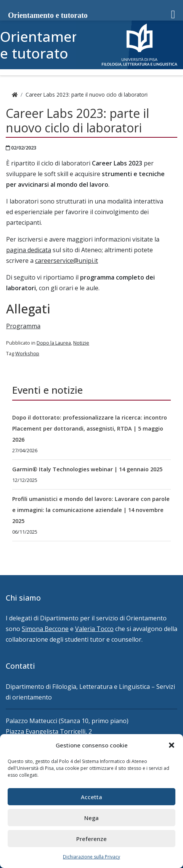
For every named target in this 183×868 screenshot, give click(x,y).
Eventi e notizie (47, 390)
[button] (172, 745)
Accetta (91, 797)
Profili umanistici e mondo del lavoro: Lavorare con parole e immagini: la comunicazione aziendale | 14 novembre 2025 (91, 510)
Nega (91, 818)
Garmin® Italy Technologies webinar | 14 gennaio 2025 (87, 469)
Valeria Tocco (94, 629)
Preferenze (91, 839)
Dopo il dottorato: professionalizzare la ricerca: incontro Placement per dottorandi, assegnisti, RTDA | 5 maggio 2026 (90, 428)
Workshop (27, 353)
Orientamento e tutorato (47, 45)
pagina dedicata (29, 250)
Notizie (81, 343)
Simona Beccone (45, 629)
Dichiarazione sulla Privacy (91, 857)
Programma (23, 326)
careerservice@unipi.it (67, 261)
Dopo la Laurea (54, 343)
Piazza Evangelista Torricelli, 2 (49, 731)
